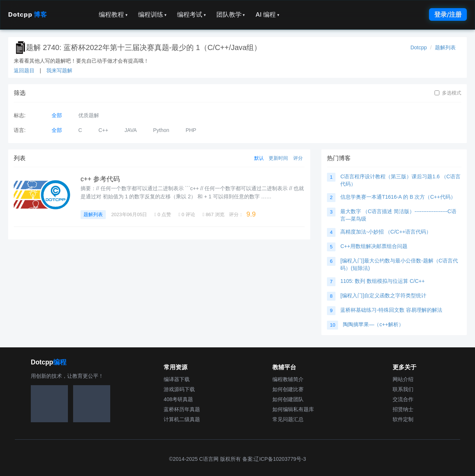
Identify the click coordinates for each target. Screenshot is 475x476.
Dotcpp (27, 14)
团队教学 (231, 14)
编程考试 (191, 14)
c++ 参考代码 (100, 179)
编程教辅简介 (288, 379)
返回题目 (24, 70)
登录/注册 (448, 14)
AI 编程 (267, 14)
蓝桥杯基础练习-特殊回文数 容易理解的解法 (391, 310)
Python (161, 130)
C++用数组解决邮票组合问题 (374, 246)
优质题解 (89, 115)
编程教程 (113, 14)
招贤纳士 (403, 409)
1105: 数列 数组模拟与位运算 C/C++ (382, 281)
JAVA (131, 130)
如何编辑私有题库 (293, 409)
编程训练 (153, 14)
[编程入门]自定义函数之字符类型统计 (383, 295)
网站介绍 (403, 379)
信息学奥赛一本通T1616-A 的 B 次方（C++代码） (398, 197)
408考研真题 (178, 399)
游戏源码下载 (179, 389)
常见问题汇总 (288, 419)
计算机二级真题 (182, 419)
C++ (103, 130)
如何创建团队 (288, 399)
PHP (191, 130)
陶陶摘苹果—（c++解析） (373, 324)
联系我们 (403, 389)
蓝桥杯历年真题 (182, 409)
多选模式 (448, 93)
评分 (298, 158)
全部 (57, 115)
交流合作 (403, 399)
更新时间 (278, 158)
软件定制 (403, 419)
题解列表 (445, 47)
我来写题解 (59, 70)
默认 (259, 158)
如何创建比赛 (288, 389)
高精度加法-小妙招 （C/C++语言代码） (386, 232)
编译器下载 (177, 379)
